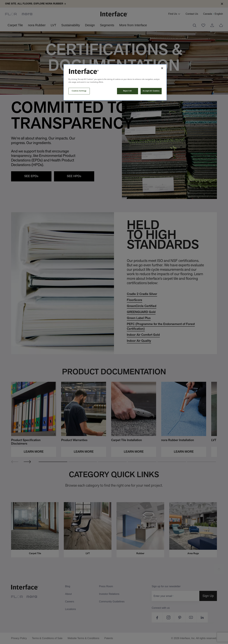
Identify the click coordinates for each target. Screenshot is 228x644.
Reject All (128, 91)
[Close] (162, 68)
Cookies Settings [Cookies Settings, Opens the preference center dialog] (79, 91)
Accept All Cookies (151, 91)
